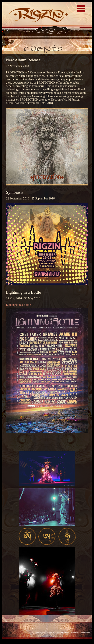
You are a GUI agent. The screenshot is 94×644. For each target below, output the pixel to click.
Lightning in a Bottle (23, 292)
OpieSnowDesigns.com (80, 633)
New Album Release (23, 60)
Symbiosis (15, 192)
